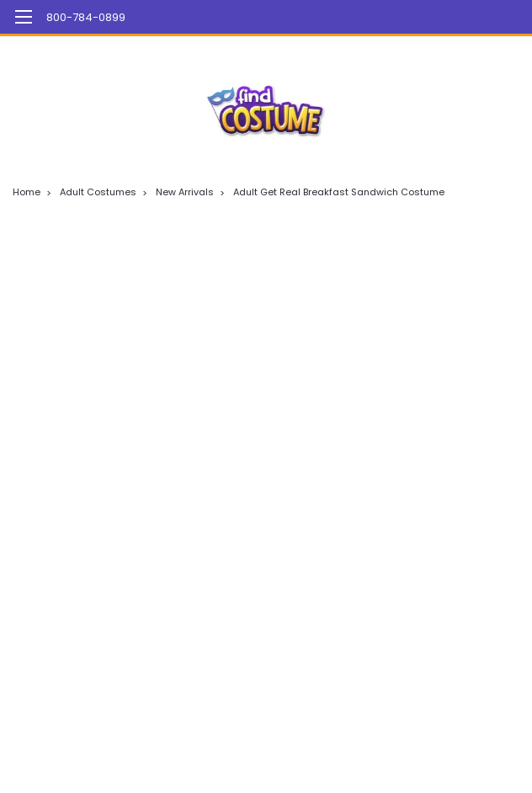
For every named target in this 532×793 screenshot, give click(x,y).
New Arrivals (185, 192)
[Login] (460, 17)
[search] (423, 17)
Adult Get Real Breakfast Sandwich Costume (339, 192)
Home (27, 192)
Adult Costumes (98, 192)
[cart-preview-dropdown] (498, 17)
